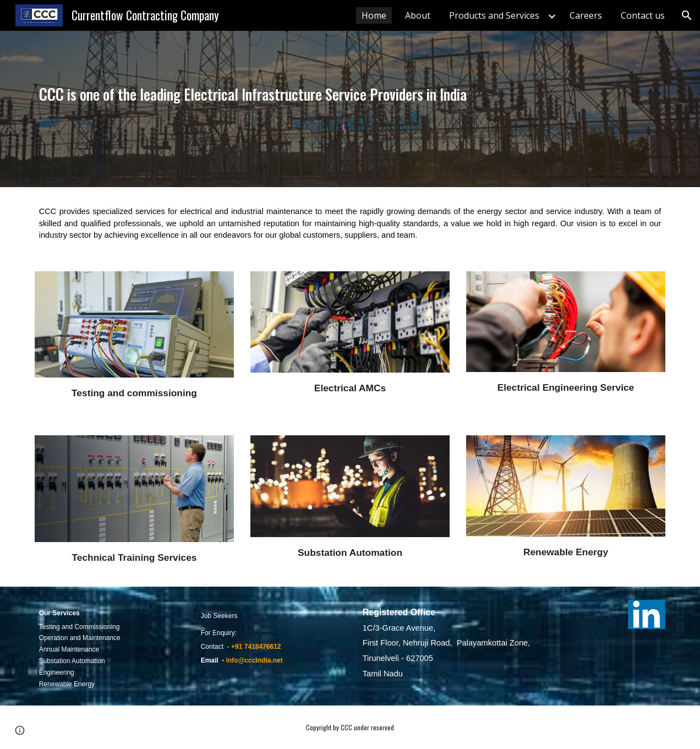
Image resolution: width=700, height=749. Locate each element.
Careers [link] (586, 15)
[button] (687, 15)
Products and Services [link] (494, 15)
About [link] (418, 15)
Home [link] (374, 15)
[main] (350, 94)
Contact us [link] (643, 15)
